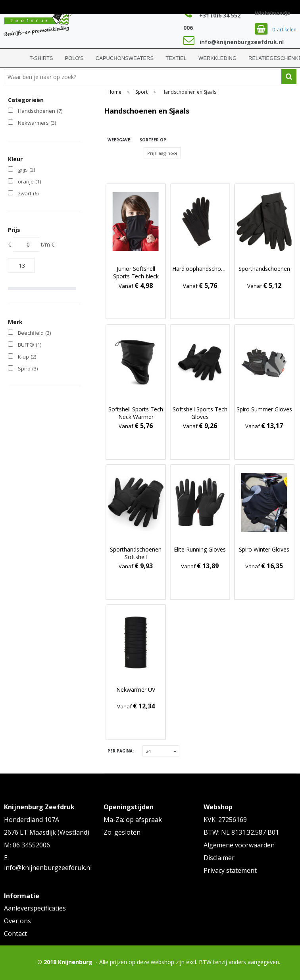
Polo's (74, 58)
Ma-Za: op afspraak (133, 820)
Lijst (112, 168)
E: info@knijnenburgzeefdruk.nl (48, 863)
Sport (141, 92)
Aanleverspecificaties (35, 908)
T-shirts (41, 58)
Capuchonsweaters (125, 58)
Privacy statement (230, 870)
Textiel (176, 58)
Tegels (112, 153)
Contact (15, 934)
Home (14, 58)
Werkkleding (217, 58)
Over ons (17, 921)
